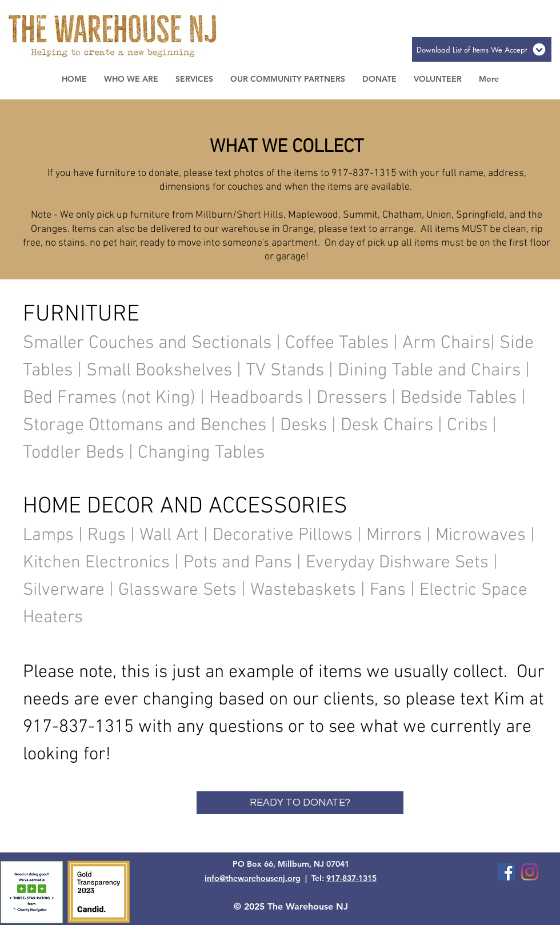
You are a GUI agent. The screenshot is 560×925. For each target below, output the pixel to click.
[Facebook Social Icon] (506, 872)
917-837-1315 (351, 878)
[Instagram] (530, 872)
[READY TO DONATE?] (300, 803)
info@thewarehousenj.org (253, 878)
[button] (131, 79)
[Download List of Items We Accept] (482, 49)
